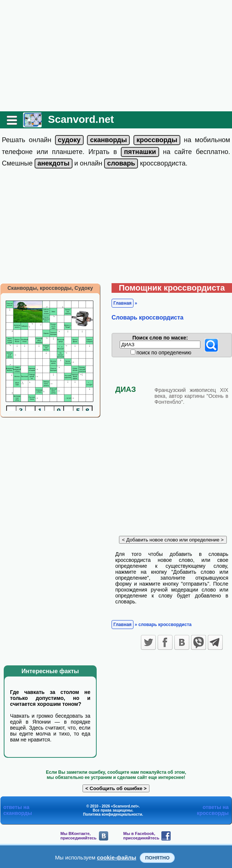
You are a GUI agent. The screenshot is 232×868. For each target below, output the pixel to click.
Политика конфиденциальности (112, 814)
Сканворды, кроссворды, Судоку (50, 288)
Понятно (157, 858)
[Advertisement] (116, 56)
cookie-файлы (117, 857)
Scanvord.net (81, 119)
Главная (123, 303)
